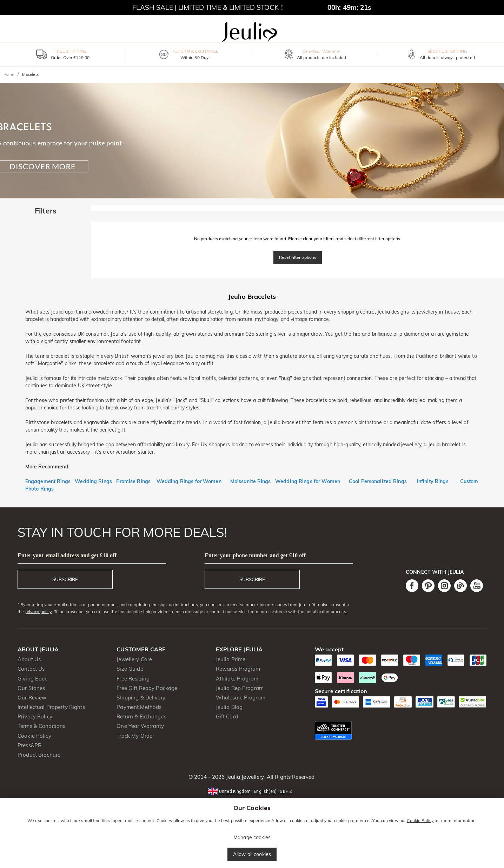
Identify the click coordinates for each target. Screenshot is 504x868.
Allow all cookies (252, 854)
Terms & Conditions (41, 726)
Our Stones (31, 688)
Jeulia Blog (229, 707)
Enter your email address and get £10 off (67, 555)
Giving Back (32, 679)
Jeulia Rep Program (240, 688)
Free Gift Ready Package (147, 688)
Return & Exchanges (141, 716)
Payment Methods (139, 707)
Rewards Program (238, 669)
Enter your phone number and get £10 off (255, 555)
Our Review (32, 698)
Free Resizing (133, 679)
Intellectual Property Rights (51, 707)
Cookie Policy (34, 736)
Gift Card (227, 716)
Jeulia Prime (231, 659)
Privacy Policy (35, 716)
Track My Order (135, 736)
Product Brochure (39, 755)
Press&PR (29, 745)
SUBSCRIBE (65, 579)
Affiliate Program (237, 679)
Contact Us (31, 669)
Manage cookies (252, 837)
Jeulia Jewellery (244, 777)
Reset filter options (298, 257)
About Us (29, 659)
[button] (252, 791)
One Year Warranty (140, 726)
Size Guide (130, 669)
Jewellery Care (134, 659)
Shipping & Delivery (141, 698)
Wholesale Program (241, 698)
